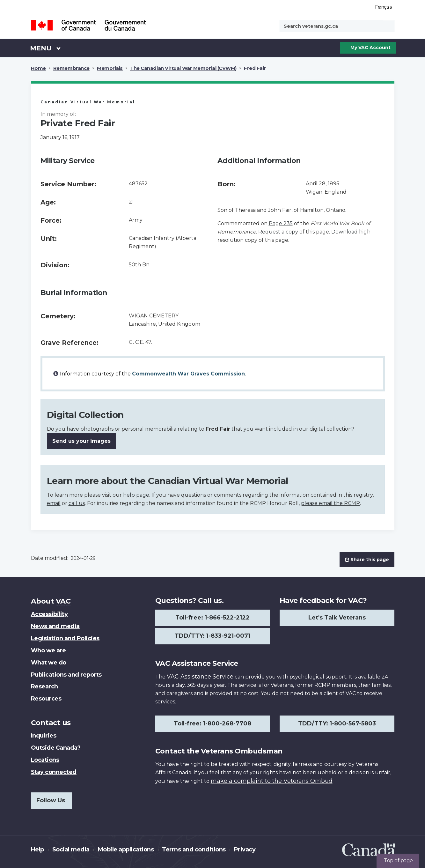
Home (38, 68)
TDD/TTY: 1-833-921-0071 (212, 636)
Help (37, 849)
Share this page (367, 560)
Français (383, 7)
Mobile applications (126, 849)
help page (136, 495)
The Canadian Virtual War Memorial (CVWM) (183, 68)
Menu (46, 48)
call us (77, 503)
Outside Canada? (56, 748)
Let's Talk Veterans (337, 618)
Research (44, 686)
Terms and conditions (194, 849)
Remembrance (71, 68)
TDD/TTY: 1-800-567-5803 (337, 723)
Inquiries (44, 736)
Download (344, 232)
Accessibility (49, 614)
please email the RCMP (330, 503)
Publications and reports (66, 675)
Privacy (245, 849)
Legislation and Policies (65, 638)
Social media (71, 849)
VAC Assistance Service (200, 677)
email (54, 503)
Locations (45, 760)
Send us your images (81, 441)
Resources (46, 699)
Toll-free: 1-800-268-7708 (212, 723)
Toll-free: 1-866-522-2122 (212, 618)
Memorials (110, 68)
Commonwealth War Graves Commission (188, 374)
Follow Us (51, 800)
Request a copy (278, 232)
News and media (55, 626)
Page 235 (281, 223)
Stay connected (54, 772)
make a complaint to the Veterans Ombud (272, 781)
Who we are (48, 650)
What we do (49, 663)
